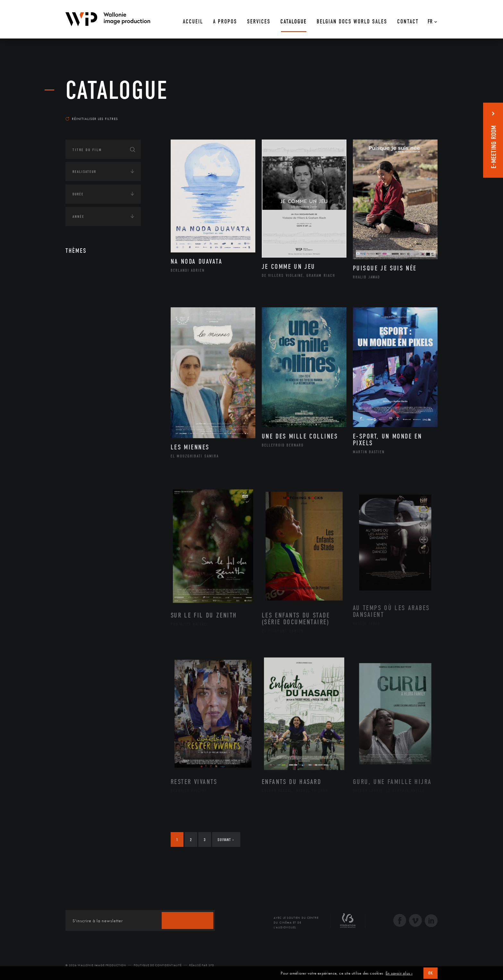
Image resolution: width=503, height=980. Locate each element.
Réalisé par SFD (202, 965)
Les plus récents (422, 113)
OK (431, 973)
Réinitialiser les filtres (92, 119)
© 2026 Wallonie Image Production (96, 965)
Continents (83, 292)
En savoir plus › (399, 973)
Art (75, 272)
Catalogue (117, 90)
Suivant (226, 840)
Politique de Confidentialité (158, 965)
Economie (81, 332)
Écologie (81, 312)
